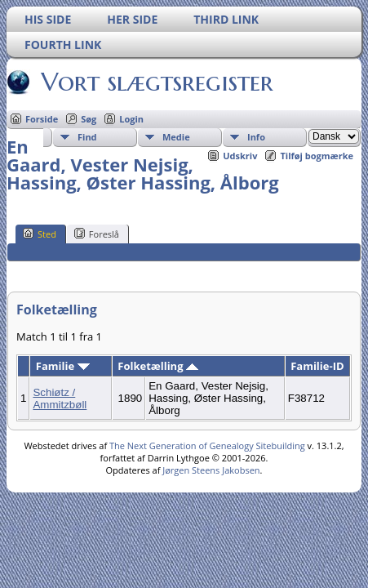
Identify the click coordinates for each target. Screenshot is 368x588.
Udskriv (240, 156)
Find (87, 137)
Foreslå (97, 234)
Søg (89, 119)
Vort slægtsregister (156, 82)
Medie (176, 137)
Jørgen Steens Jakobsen (211, 470)
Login (131, 119)
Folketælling (158, 366)
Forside (42, 119)
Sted (40, 234)
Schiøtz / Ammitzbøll (60, 399)
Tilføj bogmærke (317, 156)
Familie (63, 366)
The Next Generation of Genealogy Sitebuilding (207, 445)
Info (256, 137)
